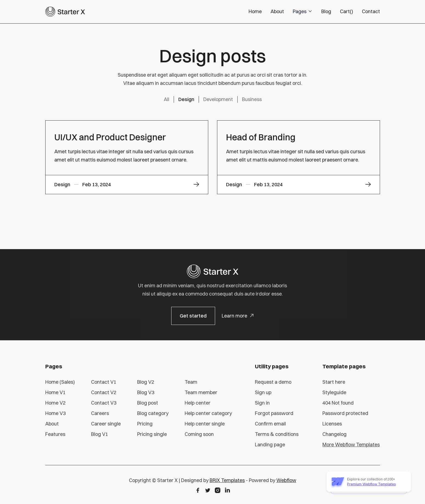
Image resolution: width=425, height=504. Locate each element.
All (167, 99)
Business (252, 99)
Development (218, 99)
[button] (303, 12)
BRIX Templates (227, 480)
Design (186, 99)
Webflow (286, 480)
